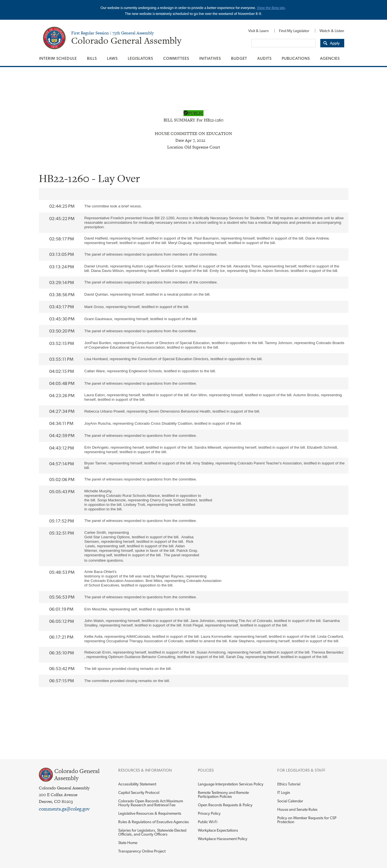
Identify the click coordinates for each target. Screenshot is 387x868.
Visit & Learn (259, 31)
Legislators (140, 58)
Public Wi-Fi (208, 822)
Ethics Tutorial (289, 784)
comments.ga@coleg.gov (64, 809)
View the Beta (268, 8)
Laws (112, 58)
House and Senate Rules (297, 809)
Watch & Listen (332, 31)
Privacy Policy (209, 813)
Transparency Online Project (142, 851)
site (282, 8)
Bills (92, 58)
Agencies (330, 58)
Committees (176, 58)
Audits (264, 58)
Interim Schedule (58, 58)
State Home (128, 843)
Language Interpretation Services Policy (231, 784)
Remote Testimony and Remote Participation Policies (223, 794)
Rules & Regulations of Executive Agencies (154, 822)
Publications (296, 58)
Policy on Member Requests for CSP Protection (307, 820)
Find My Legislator (294, 31)
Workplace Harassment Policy (223, 839)
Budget (239, 58)
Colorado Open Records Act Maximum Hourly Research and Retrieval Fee (151, 803)
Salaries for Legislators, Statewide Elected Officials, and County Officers (152, 832)
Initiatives (210, 58)
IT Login (284, 792)
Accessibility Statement (137, 784)
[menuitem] (259, 31)
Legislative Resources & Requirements (150, 813)
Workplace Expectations (218, 830)
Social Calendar (290, 801)
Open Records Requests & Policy (225, 805)
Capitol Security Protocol (139, 792)
